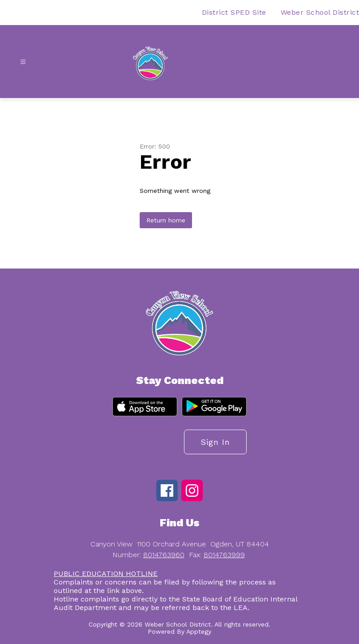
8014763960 (164, 555)
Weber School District (320, 12)
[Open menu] (23, 62)
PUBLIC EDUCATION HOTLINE (106, 574)
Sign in (215, 442)
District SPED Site (234, 12)
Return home (166, 220)
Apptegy (199, 631)
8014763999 (224, 555)
